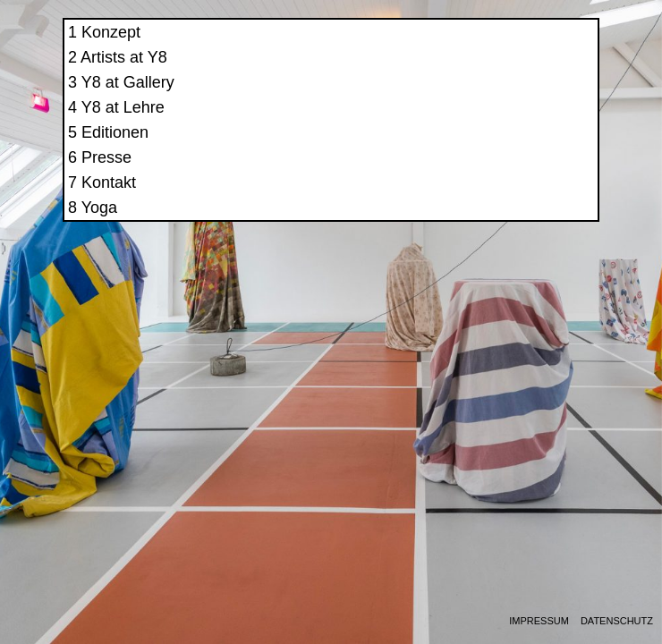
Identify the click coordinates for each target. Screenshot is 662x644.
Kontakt (470, 199)
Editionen (476, 148)
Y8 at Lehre (484, 123)
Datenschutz (617, 621)
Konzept (472, 48)
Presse (468, 174)
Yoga (461, 224)
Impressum (539, 621)
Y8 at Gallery (489, 98)
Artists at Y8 (485, 73)
